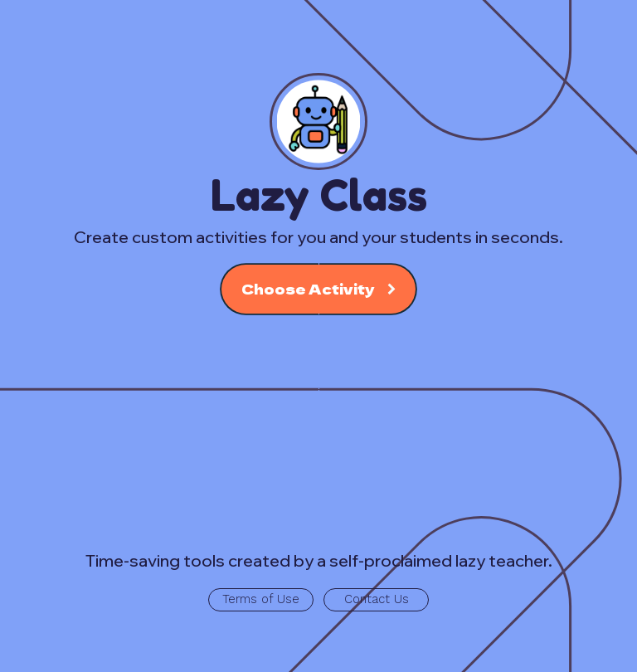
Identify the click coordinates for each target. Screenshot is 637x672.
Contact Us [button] (377, 599)
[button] (319, 289)
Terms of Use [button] (261, 599)
